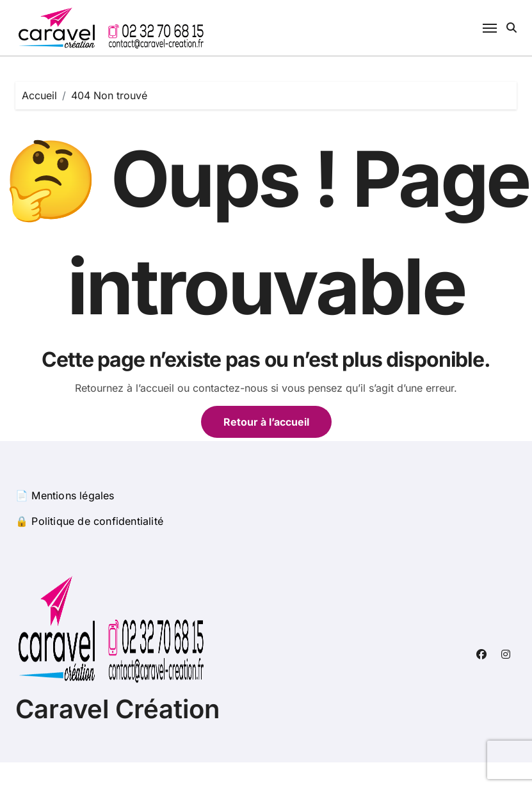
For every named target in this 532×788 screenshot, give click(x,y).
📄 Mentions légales (65, 495)
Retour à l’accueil (266, 422)
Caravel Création (117, 709)
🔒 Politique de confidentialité (89, 521)
